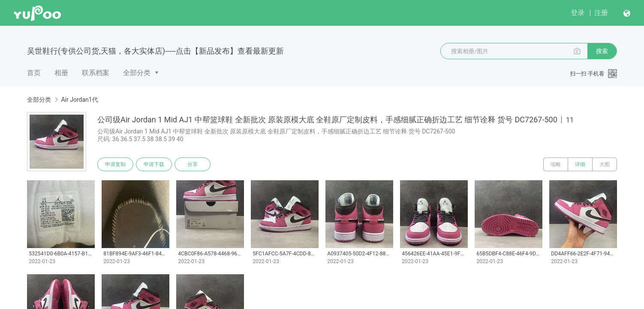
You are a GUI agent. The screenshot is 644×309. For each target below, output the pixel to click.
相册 (61, 73)
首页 (34, 73)
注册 (601, 13)
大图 (605, 164)
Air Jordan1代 (79, 100)
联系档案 (96, 73)
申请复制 (115, 164)
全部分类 (137, 73)
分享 (193, 164)
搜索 (602, 51)
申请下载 (154, 164)
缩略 (556, 164)
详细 (580, 164)
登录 (578, 13)
